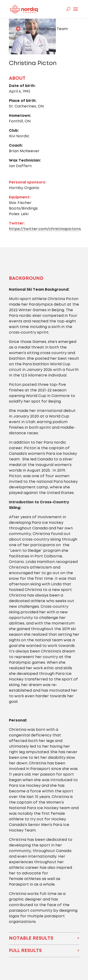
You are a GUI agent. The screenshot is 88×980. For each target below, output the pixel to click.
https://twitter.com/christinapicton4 (45, 229)
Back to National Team (45, 29)
